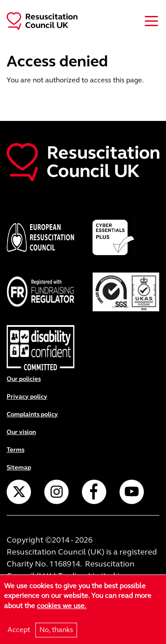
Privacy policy (27, 397)
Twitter (19, 492)
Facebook (94, 492)
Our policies (24, 379)
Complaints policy (32, 414)
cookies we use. (62, 608)
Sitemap (19, 467)
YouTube (132, 492)
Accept (19, 632)
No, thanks (56, 632)
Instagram (56, 492)
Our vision (21, 432)
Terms (15, 450)
